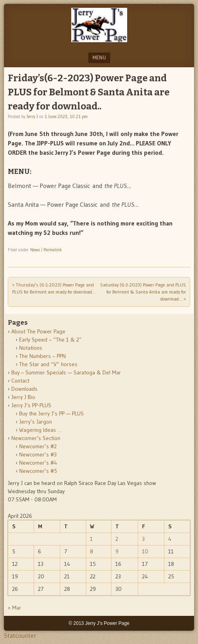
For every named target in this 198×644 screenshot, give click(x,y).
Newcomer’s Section (36, 438)
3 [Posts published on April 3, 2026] (143, 539)
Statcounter (20, 635)
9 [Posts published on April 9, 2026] (117, 551)
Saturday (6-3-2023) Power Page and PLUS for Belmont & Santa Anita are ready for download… (143, 292)
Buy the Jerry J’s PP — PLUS (51, 413)
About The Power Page (38, 331)
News (35, 250)
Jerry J (32, 116)
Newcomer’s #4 (38, 463)
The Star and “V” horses (48, 364)
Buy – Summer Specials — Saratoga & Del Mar (66, 372)
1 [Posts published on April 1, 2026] (91, 539)
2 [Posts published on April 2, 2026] (117, 539)
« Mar (14, 608)
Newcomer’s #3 (38, 454)
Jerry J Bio (23, 397)
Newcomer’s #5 (38, 471)
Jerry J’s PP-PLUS (31, 405)
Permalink (53, 250)
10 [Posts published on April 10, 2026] (145, 551)
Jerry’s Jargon (36, 422)
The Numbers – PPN (42, 356)
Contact (20, 381)
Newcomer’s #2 (38, 446)
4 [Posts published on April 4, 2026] (170, 539)
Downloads (24, 389)
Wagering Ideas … (40, 430)
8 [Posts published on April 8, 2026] (92, 551)
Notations (31, 348)
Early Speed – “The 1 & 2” (50, 340)
